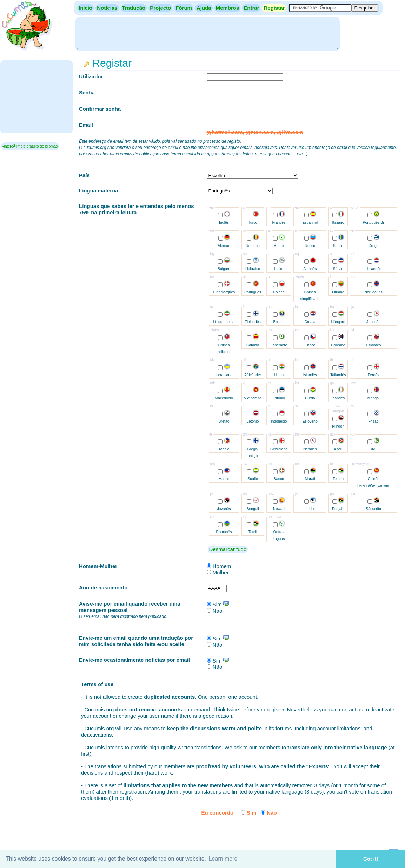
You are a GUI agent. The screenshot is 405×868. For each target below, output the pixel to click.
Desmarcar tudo (228, 549)
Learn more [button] (223, 859)
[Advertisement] (207, 33)
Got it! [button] (371, 859)
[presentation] (346, 832)
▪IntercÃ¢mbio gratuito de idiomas (30, 146)
